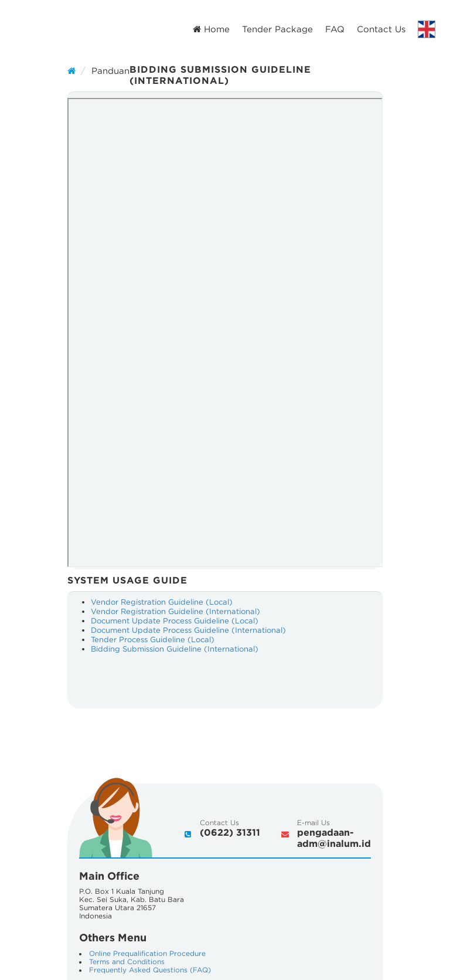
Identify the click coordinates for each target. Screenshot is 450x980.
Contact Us (381, 29)
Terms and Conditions (127, 962)
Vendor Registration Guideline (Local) (162, 602)
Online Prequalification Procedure (147, 953)
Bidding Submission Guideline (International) (175, 649)
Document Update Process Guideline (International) (188, 630)
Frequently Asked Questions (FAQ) (150, 970)
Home (211, 29)
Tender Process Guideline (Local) (153, 640)
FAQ (335, 29)
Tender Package (277, 29)
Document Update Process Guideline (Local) (175, 621)
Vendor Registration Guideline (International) (175, 611)
